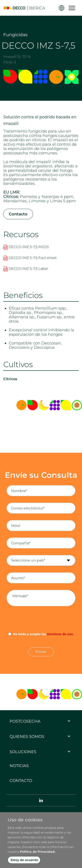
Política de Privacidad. (38, 852)
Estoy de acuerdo (24, 860)
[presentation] (41, 619)
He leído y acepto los (43, 634)
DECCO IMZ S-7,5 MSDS (26, 247)
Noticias (19, 766)
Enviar (41, 652)
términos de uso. (60, 634)
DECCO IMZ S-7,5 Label (26, 269)
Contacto (18, 214)
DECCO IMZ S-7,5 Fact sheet (30, 258)
